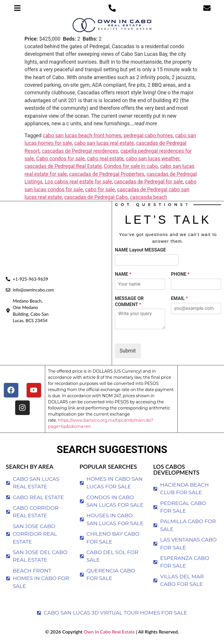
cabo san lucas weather (153, 159)
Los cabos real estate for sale (78, 182)
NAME (123, 274)
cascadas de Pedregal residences (80, 151)
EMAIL (179, 298)
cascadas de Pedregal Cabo (96, 197)
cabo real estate (105, 159)
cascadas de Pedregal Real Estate (63, 166)
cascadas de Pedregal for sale (149, 182)
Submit (128, 351)
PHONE (180, 274)
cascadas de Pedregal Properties (107, 174)
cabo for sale (100, 190)
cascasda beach (149, 197)
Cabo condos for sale (60, 159)
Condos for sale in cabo (131, 166)
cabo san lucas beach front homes (82, 136)
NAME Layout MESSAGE (140, 250)
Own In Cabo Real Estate (109, 632)
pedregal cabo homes (148, 136)
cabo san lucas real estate (104, 143)
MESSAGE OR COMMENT (129, 301)
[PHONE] (196, 284)
